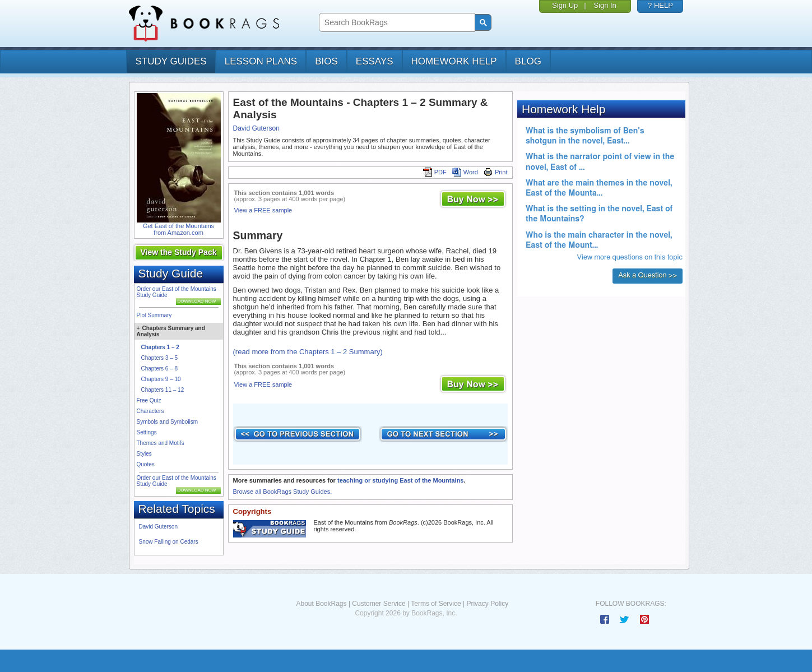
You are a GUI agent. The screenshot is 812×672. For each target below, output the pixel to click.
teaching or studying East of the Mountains (401, 480)
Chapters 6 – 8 (160, 369)
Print (496, 172)
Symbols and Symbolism (167, 422)
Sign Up (565, 5)
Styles (144, 454)
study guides (171, 61)
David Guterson (158, 527)
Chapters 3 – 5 (160, 358)
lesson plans (261, 61)
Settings (147, 432)
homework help (454, 61)
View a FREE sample (263, 210)
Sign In (605, 5)
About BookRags (321, 604)
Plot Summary (154, 315)
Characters (150, 411)
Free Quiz (149, 400)
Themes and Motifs (161, 443)
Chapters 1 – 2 (160, 347)
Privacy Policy (487, 604)
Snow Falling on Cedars (169, 542)
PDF (435, 172)
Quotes (146, 464)
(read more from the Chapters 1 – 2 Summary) (308, 352)
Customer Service (379, 604)
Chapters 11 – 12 (163, 390)
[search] (396, 23)
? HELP (660, 5)
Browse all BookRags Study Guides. (283, 492)
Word (465, 172)
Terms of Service (436, 604)
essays (375, 61)
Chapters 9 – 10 (161, 379)
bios (326, 61)
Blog (528, 61)
